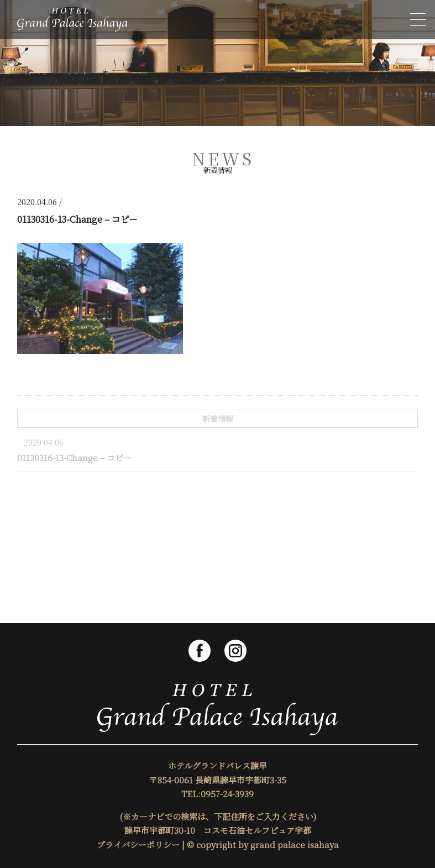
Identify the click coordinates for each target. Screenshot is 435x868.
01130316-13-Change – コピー (74, 457)
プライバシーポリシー (138, 845)
